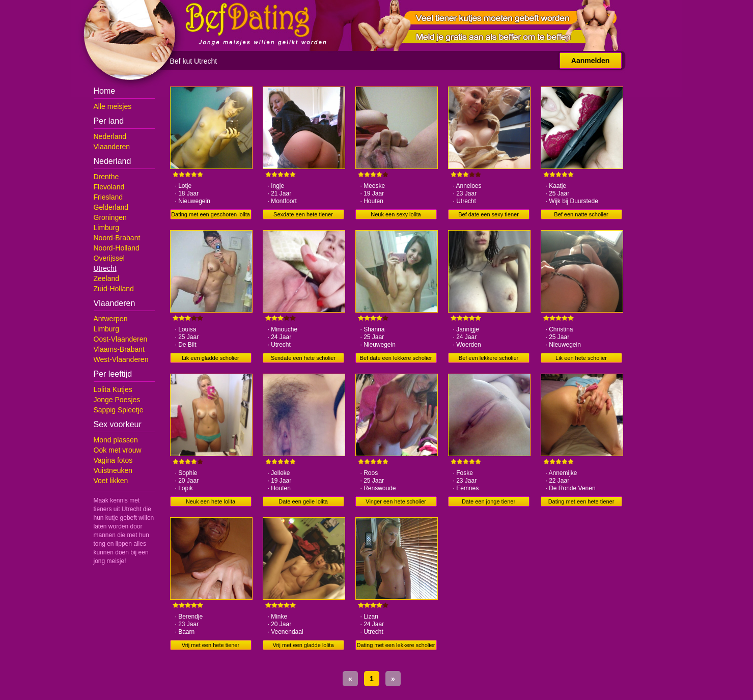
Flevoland (109, 187)
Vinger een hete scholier (396, 501)
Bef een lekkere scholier (489, 358)
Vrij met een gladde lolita (303, 645)
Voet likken (111, 481)
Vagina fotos (113, 460)
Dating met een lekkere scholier (396, 645)
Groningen (110, 217)
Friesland (108, 197)
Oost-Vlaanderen (121, 339)
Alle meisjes (113, 106)
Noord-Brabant (117, 238)
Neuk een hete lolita (211, 501)
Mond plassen (116, 440)
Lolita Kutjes (113, 389)
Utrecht (105, 268)
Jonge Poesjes (117, 400)
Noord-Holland (117, 248)
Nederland (110, 136)
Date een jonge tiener (489, 501)
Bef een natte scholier (581, 214)
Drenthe (106, 177)
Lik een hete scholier (581, 358)
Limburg (107, 228)
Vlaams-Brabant (119, 349)
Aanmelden (590, 61)
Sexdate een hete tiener (303, 214)
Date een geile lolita (303, 501)
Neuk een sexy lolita (396, 214)
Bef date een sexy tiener (489, 214)
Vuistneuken (113, 470)
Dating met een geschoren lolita (211, 214)
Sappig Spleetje (119, 410)
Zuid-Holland (114, 289)
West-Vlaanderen (121, 359)
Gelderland (111, 207)
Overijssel (109, 258)
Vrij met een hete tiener (211, 645)
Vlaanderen (112, 147)
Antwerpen (111, 319)
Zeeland (107, 278)
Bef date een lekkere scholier (396, 358)
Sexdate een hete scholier (303, 358)
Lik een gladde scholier (211, 358)
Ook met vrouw (118, 450)
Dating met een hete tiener (581, 501)
